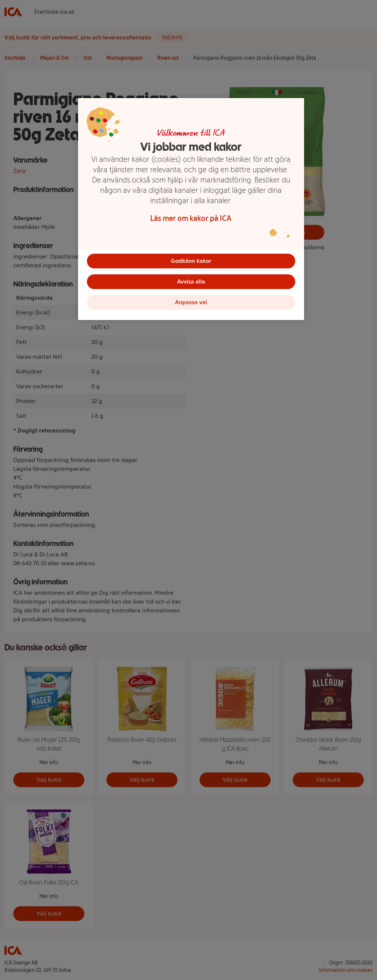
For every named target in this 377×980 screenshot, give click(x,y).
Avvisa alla (191, 282)
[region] (191, 209)
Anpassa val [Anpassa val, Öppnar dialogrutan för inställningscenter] (191, 302)
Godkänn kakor (191, 261)
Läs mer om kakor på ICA (191, 218)
